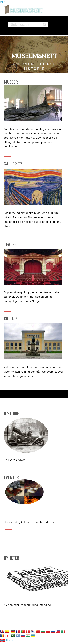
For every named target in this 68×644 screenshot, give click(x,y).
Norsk (6, 640)
